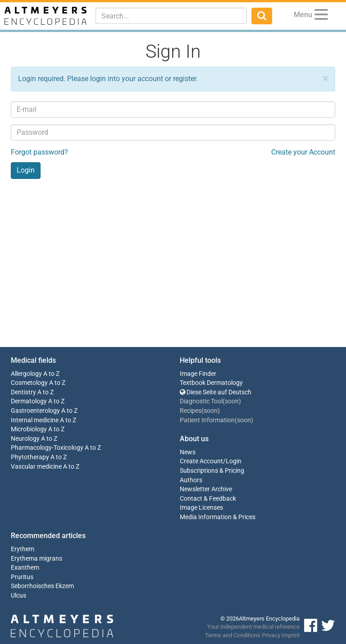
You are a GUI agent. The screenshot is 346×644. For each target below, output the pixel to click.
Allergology (26, 374)
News (188, 452)
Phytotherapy (30, 457)
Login (234, 461)
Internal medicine (35, 420)
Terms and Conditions (233, 635)
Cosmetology (29, 383)
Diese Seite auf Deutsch (216, 392)
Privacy (271, 635)
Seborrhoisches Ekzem (42, 586)
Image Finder (198, 374)
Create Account (201, 461)
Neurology (25, 439)
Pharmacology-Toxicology (47, 448)
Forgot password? (39, 152)
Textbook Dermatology (211, 383)
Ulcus (18, 596)
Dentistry (23, 392)
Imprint (291, 635)
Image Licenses (201, 508)
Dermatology (29, 401)
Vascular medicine (36, 467)
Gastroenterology (35, 411)
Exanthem (25, 568)
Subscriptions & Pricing (212, 471)
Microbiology (29, 429)
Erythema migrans (36, 559)
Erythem (23, 549)
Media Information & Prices (218, 517)
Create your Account (303, 152)
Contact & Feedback (208, 499)
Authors (191, 480)
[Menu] (321, 16)
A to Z (51, 374)
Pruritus (22, 577)
